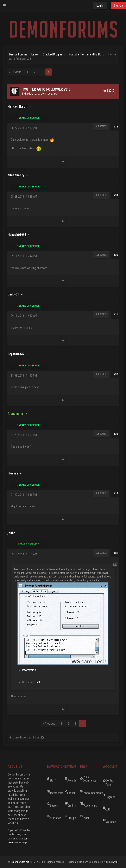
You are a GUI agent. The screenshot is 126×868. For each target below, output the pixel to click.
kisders (29, 94)
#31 (116, 127)
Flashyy (13, 473)
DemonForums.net (20, 862)
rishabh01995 (17, 235)
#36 (116, 434)
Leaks (35, 54)
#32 (116, 195)
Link (38, 682)
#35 (116, 374)
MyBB (115, 862)
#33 (116, 255)
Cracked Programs (54, 54)
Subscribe (101, 126)
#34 (116, 314)
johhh (11, 533)
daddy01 (13, 294)
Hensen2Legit (18, 106)
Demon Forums (18, 54)
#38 (116, 553)
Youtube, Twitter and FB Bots (86, 54)
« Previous (15, 72)
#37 (116, 493)
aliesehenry (16, 175)
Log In (100, 6)
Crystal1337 (16, 354)
